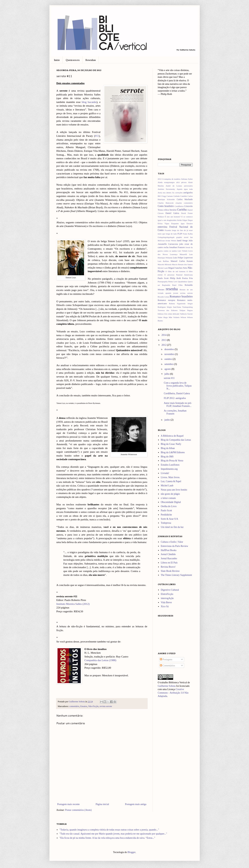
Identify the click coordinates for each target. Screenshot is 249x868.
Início (57, 60)
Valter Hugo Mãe (165, 317)
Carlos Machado (185, 199)
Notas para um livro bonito (174, 490)
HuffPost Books (169, 550)
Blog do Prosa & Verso (172, 461)
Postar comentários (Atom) (78, 810)
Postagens (166, 659)
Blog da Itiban (168, 448)
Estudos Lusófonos (170, 465)
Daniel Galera (172, 213)
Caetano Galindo (173, 196)
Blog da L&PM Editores (173, 452)
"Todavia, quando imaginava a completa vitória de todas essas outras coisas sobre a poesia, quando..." (109, 830)
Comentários (167, 666)
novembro (170, 354)
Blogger (131, 852)
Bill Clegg (162, 196)
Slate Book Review (170, 571)
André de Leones (174, 186)
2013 (164, 340)
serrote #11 (169, 378)
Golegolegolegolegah (166, 237)
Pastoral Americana (184, 275)
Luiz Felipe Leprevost (183, 258)
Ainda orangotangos (166, 182)
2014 (164, 335)
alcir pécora (181, 182)
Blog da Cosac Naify (171, 444)
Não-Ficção (93, 706)
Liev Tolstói (183, 251)
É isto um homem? (173, 217)
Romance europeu (167, 300)
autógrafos (188, 193)
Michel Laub (163, 268)
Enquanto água (178, 223)
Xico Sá (165, 606)
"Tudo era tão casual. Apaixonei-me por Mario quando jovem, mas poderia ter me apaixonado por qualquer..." (113, 834)
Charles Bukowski (166, 203)
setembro (169, 364)
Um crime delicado (172, 314)
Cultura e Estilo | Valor (172, 542)
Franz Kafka (188, 234)
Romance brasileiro (181, 296)
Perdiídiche (166, 515)
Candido (184, 196)
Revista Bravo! (168, 567)
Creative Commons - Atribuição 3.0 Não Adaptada (173, 693)
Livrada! (165, 473)
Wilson (183, 317)
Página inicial (102, 804)
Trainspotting (187, 307)
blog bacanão (89, 102)
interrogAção (167, 598)
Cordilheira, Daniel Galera (177, 393)
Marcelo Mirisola (165, 264)
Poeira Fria (187, 278)
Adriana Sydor (187, 179)
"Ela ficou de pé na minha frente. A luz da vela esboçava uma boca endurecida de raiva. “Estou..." (107, 838)
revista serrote (106, 706)
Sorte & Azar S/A (169, 519)
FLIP (180, 234)
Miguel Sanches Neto (178, 268)
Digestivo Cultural (170, 590)
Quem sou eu (73, 60)
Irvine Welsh (171, 241)
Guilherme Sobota (77, 702)
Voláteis (176, 317)
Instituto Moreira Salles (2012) (73, 604)
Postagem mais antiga (136, 804)
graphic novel (182, 237)
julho (167, 374)
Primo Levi (173, 282)
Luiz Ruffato (163, 261)
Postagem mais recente (68, 804)
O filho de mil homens (175, 271)
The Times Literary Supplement (176, 575)
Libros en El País (169, 563)
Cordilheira (179, 206)
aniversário (188, 186)
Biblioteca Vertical (178, 682)
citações (179, 203)
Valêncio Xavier (186, 314)
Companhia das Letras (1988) (100, 660)
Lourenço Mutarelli (178, 254)
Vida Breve (166, 602)
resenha (172, 289)
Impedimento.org (169, 469)
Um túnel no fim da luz (172, 527)
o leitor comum (168, 498)
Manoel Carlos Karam (182, 261)
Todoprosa (166, 523)
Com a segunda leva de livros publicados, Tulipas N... (178, 386)
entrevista (163, 227)
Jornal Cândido (168, 554)
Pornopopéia (163, 282)
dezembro (170, 349)
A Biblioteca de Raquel (172, 436)
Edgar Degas (187, 220)
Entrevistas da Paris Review (174, 546)
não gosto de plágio (170, 494)
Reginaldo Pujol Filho (172, 285)
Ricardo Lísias (163, 297)
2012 (160, 179)
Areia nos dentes (165, 193)
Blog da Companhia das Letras (176, 440)
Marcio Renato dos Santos (182, 264)
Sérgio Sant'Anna (174, 307)
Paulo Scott (163, 278)
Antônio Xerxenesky (166, 189)
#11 (97, 136)
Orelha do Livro (169, 506)
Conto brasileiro (166, 206)
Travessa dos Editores (168, 310)
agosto (168, 369)
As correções (177, 193)
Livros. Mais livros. (170, 477)
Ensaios (84, 706)
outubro (169, 359)
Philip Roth (175, 278)
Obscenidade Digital (171, 502)
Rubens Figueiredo (177, 304)
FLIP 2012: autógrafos (175, 398)
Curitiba (182, 210)
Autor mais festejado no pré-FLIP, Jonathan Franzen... (178, 405)
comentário (74, 706)
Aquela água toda (185, 189)
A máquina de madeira (171, 179)
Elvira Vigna (164, 223)
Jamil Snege (182, 241)
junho (167, 420)
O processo (169, 275)
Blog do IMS (167, 457)
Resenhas (91, 60)
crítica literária (170, 210)
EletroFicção (167, 594)
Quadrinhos (183, 282)
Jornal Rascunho (169, 558)
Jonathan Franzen (177, 247)
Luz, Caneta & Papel (171, 481)
